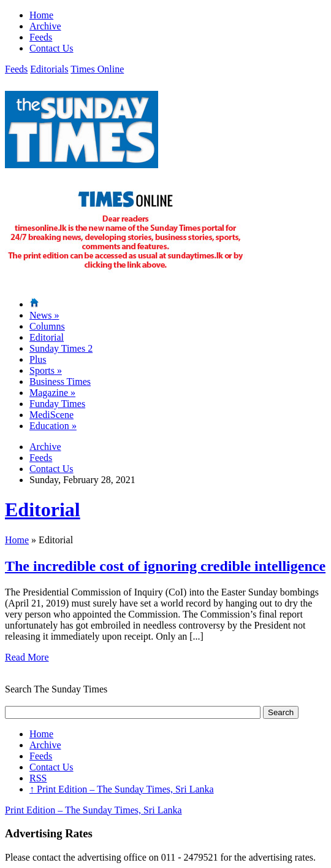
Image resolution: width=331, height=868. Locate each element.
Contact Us (51, 48)
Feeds (41, 37)
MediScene (51, 415)
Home (41, 15)
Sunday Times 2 (61, 348)
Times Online (97, 69)
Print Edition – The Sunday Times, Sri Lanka (122, 789)
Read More (27, 657)
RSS (38, 778)
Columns (47, 326)
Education (53, 426)
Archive (45, 26)
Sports (46, 370)
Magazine (52, 393)
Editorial (47, 337)
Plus (38, 359)
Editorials (49, 69)
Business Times (60, 382)
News (44, 315)
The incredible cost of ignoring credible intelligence (165, 566)
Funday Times (57, 404)
